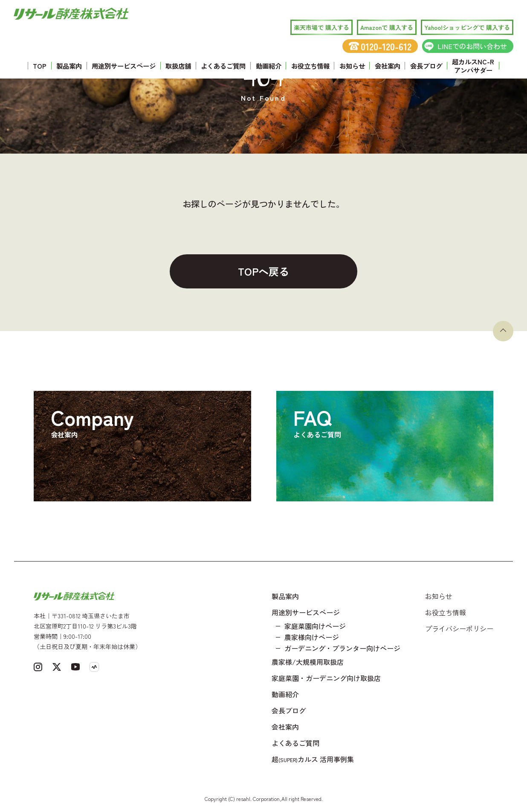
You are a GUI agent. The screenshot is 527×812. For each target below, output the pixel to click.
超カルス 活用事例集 (313, 759)
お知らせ (352, 66)
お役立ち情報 (310, 66)
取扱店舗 (178, 66)
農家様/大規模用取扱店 (308, 662)
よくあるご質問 (223, 66)
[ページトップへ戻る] (503, 331)
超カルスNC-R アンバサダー (473, 66)
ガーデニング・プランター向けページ (342, 648)
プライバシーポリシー (459, 629)
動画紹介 (269, 66)
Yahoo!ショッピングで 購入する (467, 27)
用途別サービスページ (124, 66)
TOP (40, 66)
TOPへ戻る (263, 271)
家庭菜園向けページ (315, 626)
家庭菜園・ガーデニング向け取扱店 (326, 678)
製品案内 (69, 66)
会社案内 (388, 66)
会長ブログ (426, 66)
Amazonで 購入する (387, 27)
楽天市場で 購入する (321, 27)
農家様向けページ (312, 637)
